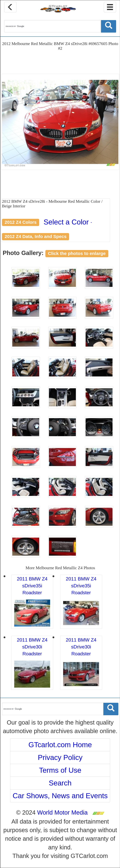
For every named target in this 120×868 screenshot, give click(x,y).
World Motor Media (62, 812)
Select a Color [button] (68, 222)
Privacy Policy (60, 757)
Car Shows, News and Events (60, 796)
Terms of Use (60, 770)
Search (60, 783)
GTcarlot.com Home (60, 745)
